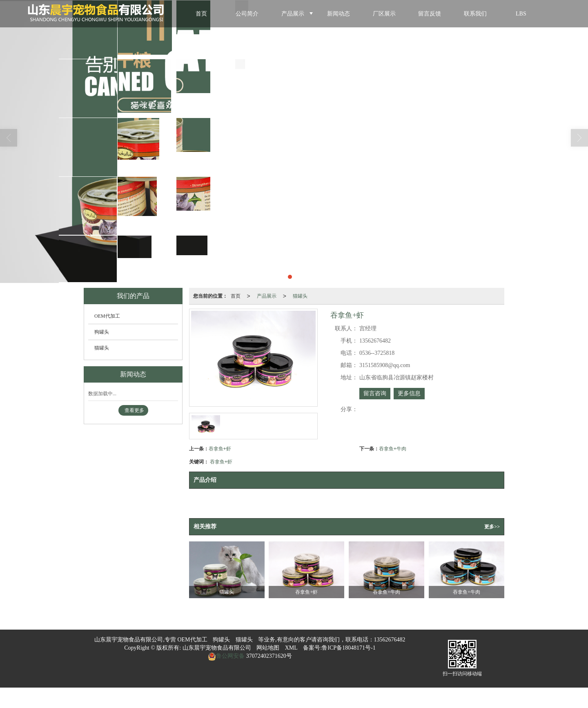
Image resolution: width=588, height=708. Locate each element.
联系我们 (475, 14)
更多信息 (409, 393)
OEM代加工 (107, 316)
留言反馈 (430, 14)
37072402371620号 (268, 656)
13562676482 (390, 640)
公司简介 (247, 14)
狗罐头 (102, 332)
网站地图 (268, 648)
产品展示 (293, 14)
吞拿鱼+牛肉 (393, 449)
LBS (521, 14)
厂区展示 (384, 14)
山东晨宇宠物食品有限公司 (217, 648)
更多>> (492, 527)
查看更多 (134, 410)
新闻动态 (339, 14)
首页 (201, 14)
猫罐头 (300, 296)
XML (291, 648)
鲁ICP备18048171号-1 (349, 648)
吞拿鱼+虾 (220, 449)
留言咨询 (375, 393)
